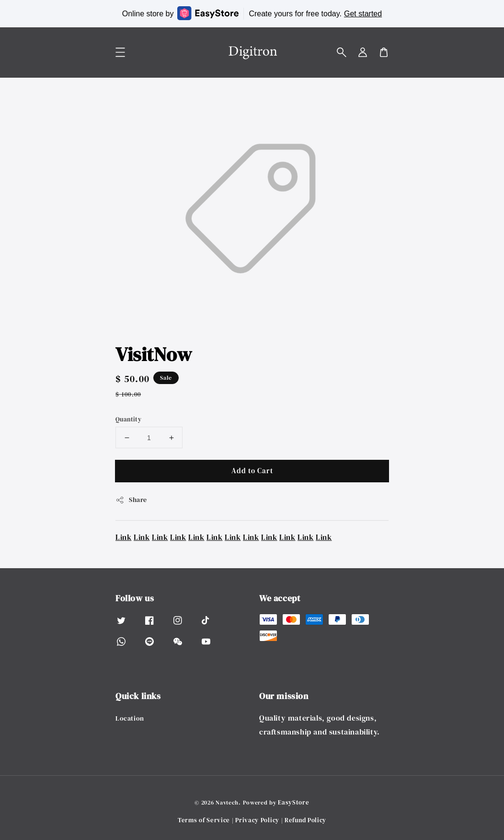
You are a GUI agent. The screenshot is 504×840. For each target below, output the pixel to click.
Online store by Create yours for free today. (252, 13)
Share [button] (131, 500)
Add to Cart (252, 471)
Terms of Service (204, 820)
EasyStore (293, 802)
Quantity (128, 419)
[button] (342, 52)
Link (123, 537)
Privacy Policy (257, 820)
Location (130, 718)
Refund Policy (305, 820)
